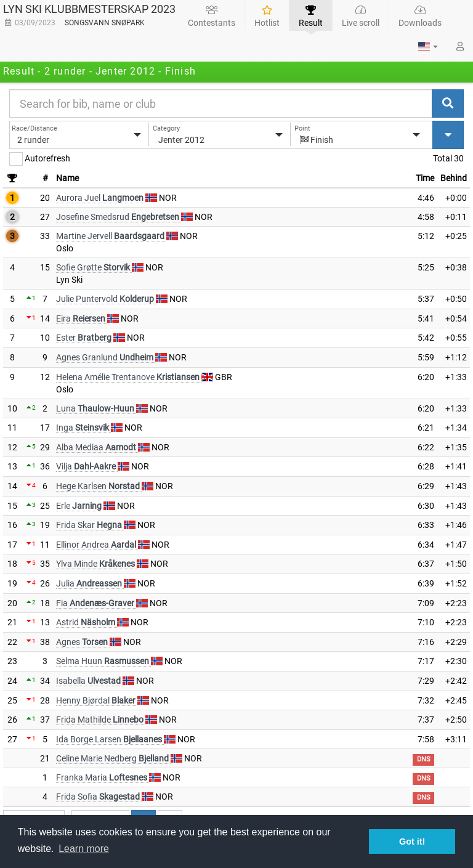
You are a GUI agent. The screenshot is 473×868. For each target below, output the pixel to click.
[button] (428, 46)
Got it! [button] (412, 842)
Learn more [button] (84, 849)
